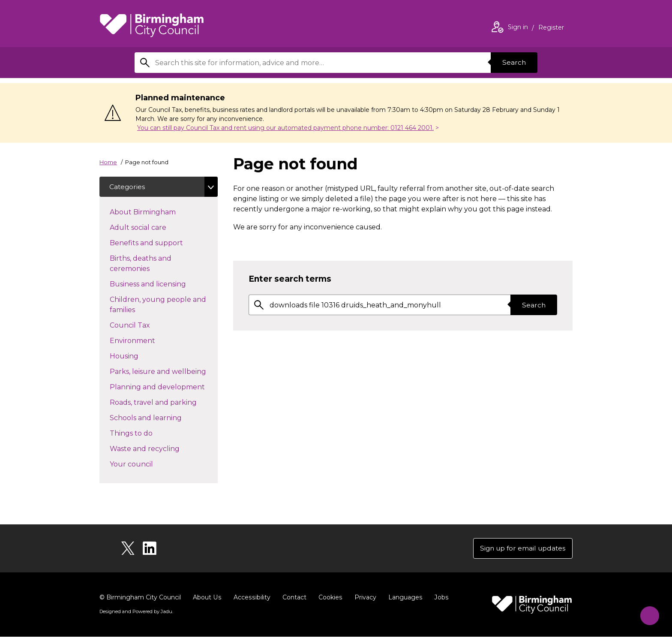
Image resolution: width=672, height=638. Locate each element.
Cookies (328, 599)
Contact (293, 599)
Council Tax (145, 325)
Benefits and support (162, 243)
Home (108, 162)
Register (551, 28)
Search (513, 62)
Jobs (439, 599)
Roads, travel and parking (164, 402)
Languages (403, 599)
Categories (128, 187)
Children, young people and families (158, 305)
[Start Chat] (647, 613)
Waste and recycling (160, 448)
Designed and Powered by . (136, 613)
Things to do (146, 433)
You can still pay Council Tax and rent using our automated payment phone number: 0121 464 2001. (285, 128)
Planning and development (164, 387)
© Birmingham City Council (140, 599)
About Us (207, 599)
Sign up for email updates (521, 549)
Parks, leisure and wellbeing (164, 371)
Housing (139, 356)
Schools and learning (161, 418)
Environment (148, 340)
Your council (147, 464)
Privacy (363, 599)
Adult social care (153, 227)
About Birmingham (158, 212)
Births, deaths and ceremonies (145, 264)
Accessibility (251, 599)
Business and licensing (163, 284)
